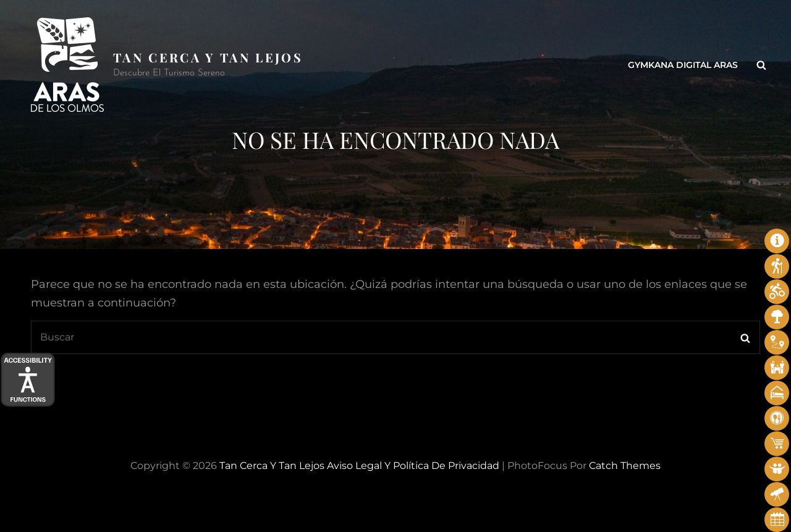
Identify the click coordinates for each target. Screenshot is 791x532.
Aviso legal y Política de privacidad (413, 466)
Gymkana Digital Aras (683, 65)
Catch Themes (625, 466)
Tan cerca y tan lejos (208, 57)
